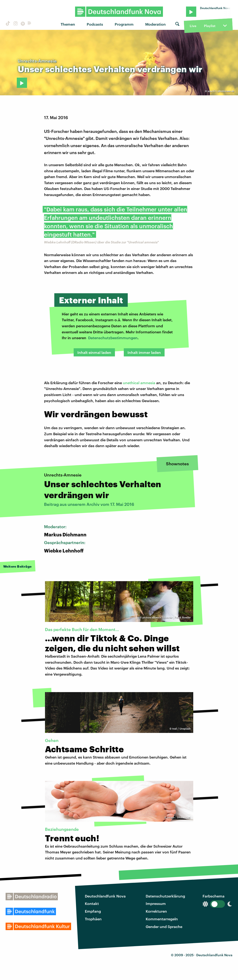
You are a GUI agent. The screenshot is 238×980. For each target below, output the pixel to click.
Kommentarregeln (162, 919)
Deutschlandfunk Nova (105, 896)
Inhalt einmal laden (94, 352)
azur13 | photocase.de (221, 91)
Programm (124, 24)
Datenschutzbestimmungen (113, 338)
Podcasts (95, 24)
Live (193, 26)
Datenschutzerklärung (165, 896)
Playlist (210, 26)
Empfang (93, 911)
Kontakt (92, 903)
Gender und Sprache (164, 927)
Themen (68, 24)
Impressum (156, 903)
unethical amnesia (139, 383)
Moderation (155, 24)
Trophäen (93, 919)
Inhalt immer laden (144, 352)
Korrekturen (156, 911)
